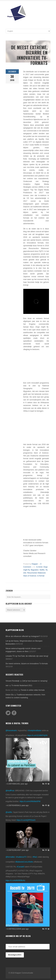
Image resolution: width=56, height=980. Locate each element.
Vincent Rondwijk (13, 681)
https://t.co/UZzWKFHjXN (37, 735)
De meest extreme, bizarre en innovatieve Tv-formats (27, 664)
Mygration (35, 570)
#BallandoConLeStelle (24, 862)
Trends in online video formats (33, 690)
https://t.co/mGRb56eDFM (30, 801)
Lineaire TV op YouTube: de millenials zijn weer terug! (27, 656)
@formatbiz (10, 857)
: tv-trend (39, 567)
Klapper (35, 564)
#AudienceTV (21, 857)
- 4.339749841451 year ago (17, 784)
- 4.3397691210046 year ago (17, 929)
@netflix (9, 812)
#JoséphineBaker (35, 731)
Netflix (42, 570)
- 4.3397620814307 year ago (17, 850)
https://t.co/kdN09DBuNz (15, 881)
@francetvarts (11, 731)
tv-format (41, 576)
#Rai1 (35, 857)
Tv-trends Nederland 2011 (22, 686)
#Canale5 (21, 867)
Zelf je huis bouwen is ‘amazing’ (35, 681)
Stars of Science (30, 576)
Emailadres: (11, 942)
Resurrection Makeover (36, 573)
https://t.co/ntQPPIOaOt (26, 820)
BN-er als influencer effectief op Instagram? (23, 636)
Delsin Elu (10, 695)
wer (7, 686)
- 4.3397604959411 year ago (17, 805)
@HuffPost (10, 791)
